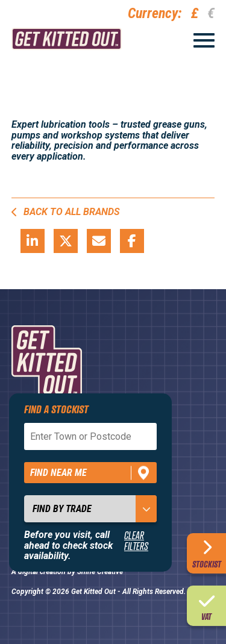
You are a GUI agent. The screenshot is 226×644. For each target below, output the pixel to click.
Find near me (58, 473)
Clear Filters (136, 541)
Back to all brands (66, 212)
